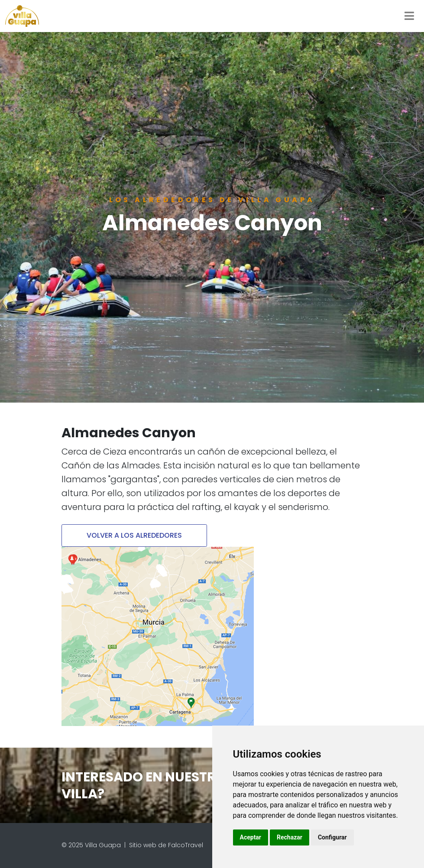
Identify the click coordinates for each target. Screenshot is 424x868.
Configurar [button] (332, 837)
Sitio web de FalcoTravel (166, 845)
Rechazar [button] (290, 837)
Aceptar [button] (251, 837)
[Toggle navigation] (409, 16)
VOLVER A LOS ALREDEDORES (134, 535)
